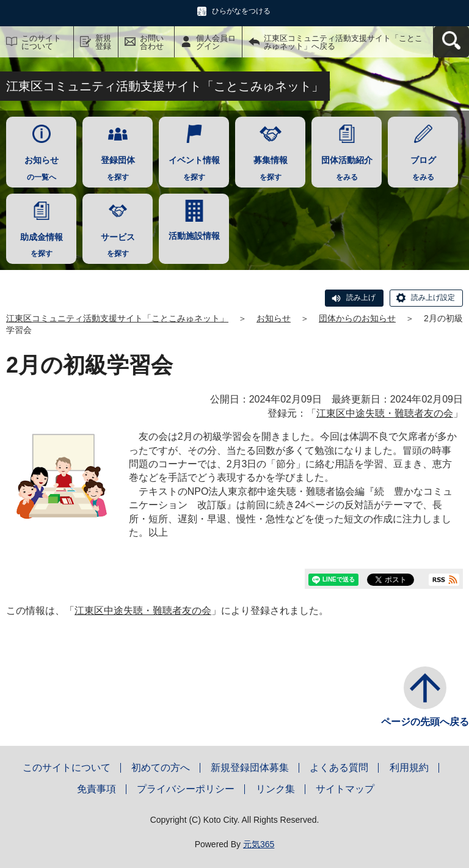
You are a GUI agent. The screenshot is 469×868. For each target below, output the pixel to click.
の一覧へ (41, 165)
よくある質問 (339, 768)
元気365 (259, 844)
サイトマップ (345, 789)
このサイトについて (41, 42)
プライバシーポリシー (186, 789)
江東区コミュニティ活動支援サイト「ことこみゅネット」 (117, 318)
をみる (347, 165)
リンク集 (275, 789)
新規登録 (103, 42)
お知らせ (274, 318)
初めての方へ (161, 768)
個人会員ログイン (216, 42)
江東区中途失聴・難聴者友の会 (385, 413)
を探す (118, 165)
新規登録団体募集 (250, 768)
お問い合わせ (152, 42)
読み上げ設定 (433, 297)
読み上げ (361, 297)
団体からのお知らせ (357, 318)
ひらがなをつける (241, 11)
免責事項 (96, 789)
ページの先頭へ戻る (425, 722)
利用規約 (409, 768)
